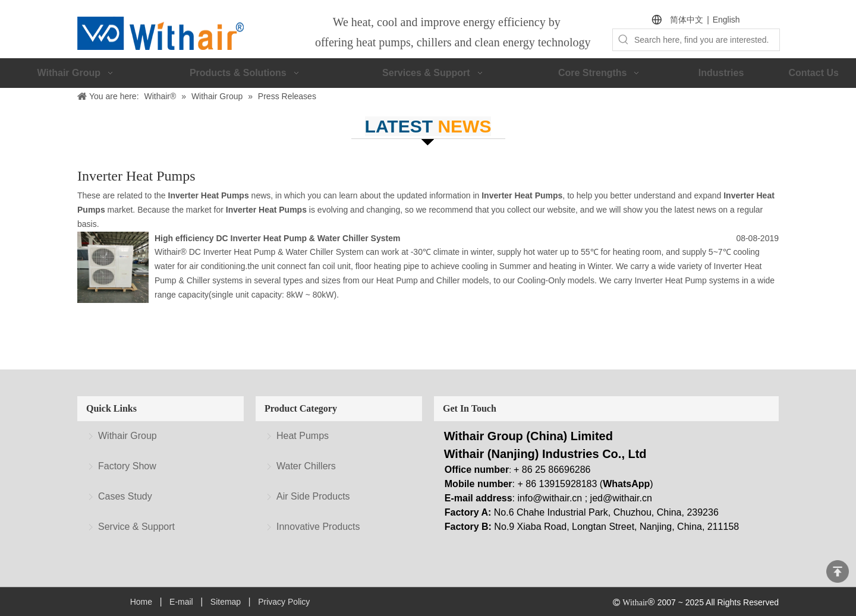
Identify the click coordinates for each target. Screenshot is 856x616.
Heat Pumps (303, 436)
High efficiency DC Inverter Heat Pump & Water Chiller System (277, 238)
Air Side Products (313, 496)
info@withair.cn (550, 498)
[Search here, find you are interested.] (707, 40)
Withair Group (128, 436)
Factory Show (127, 466)
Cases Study (125, 496)
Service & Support (136, 527)
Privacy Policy (284, 602)
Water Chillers (306, 466)
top (838, 571)
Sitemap (226, 602)
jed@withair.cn (621, 498)
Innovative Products (318, 527)
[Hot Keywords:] (624, 40)
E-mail (181, 602)
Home (141, 602)
